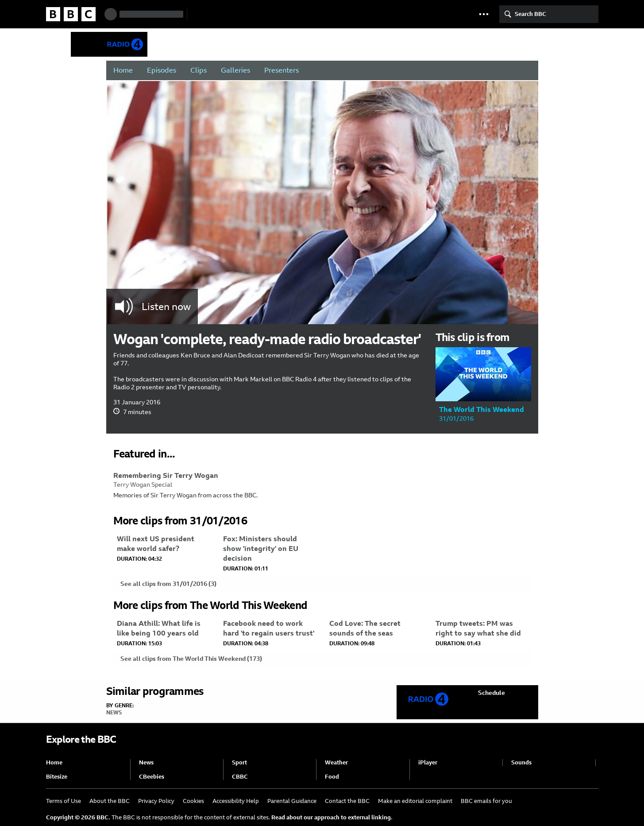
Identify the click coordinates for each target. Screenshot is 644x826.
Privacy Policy (156, 801)
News (114, 713)
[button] (484, 14)
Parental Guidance (292, 801)
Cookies (193, 801)
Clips (199, 70)
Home (123, 70)
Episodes (162, 70)
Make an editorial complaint (415, 801)
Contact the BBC (347, 801)
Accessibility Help (236, 801)
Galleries (235, 70)
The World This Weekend (284, 45)
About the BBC (110, 801)
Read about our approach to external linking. (332, 817)
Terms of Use (64, 801)
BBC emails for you (486, 801)
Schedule (492, 693)
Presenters (282, 70)
